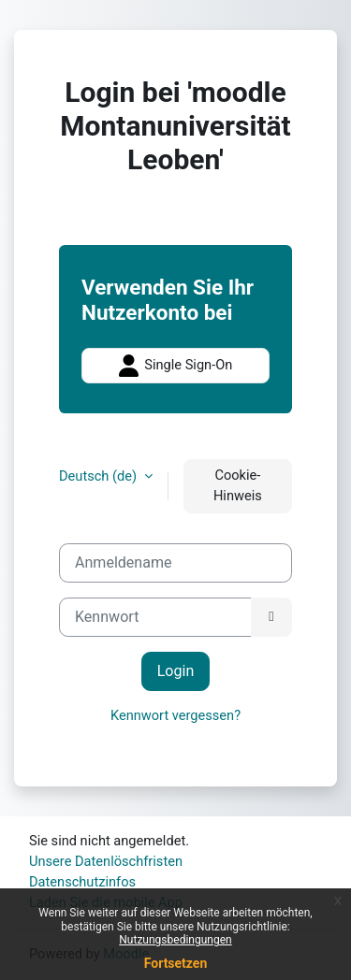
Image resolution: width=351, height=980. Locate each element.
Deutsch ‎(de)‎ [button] (100, 476)
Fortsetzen (176, 963)
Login (176, 671)
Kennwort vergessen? (175, 715)
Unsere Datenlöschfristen (106, 861)
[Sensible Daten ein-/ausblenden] (271, 617)
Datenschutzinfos (82, 882)
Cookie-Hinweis (238, 485)
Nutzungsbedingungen (175, 940)
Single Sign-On (176, 366)
